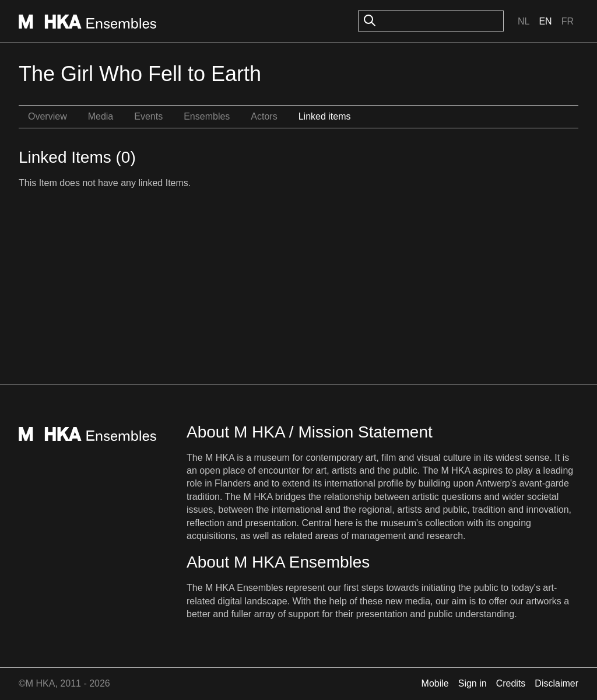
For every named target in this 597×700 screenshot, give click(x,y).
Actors (264, 116)
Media (101, 116)
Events (148, 116)
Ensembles (207, 116)
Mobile (435, 683)
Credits (511, 683)
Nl (524, 21)
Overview (48, 116)
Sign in (473, 683)
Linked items (325, 116)
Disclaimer (556, 683)
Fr (568, 21)
